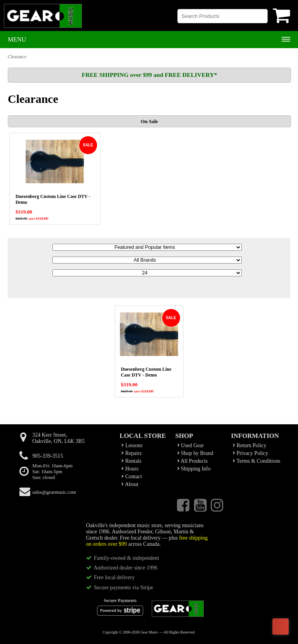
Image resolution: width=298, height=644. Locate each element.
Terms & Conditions (256, 461)
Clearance (17, 57)
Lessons (132, 445)
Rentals (131, 461)
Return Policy (249, 445)
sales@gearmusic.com (54, 492)
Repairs (132, 453)
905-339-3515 (48, 456)
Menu (17, 39)
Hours (130, 469)
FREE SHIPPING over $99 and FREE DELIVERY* (149, 75)
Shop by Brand (195, 453)
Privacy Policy (250, 453)
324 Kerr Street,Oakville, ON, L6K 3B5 (58, 438)
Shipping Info (194, 469)
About (130, 484)
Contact (132, 476)
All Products (192, 461)
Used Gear (191, 445)
